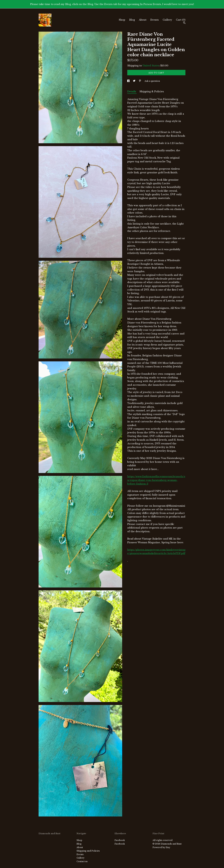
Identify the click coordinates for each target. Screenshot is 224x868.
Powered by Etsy (161, 847)
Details (132, 91)
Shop (122, 20)
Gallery (167, 20)
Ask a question (152, 81)
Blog (132, 20)
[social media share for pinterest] (140, 81)
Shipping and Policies (88, 851)
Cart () (181, 20)
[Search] (184, 23)
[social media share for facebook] (129, 81)
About (143, 20)
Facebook (120, 840)
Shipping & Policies (152, 91)
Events (155, 20)
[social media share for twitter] (134, 81)
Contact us (82, 861)
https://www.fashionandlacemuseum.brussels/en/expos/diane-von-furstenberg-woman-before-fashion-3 (156, 480)
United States (151, 66)
